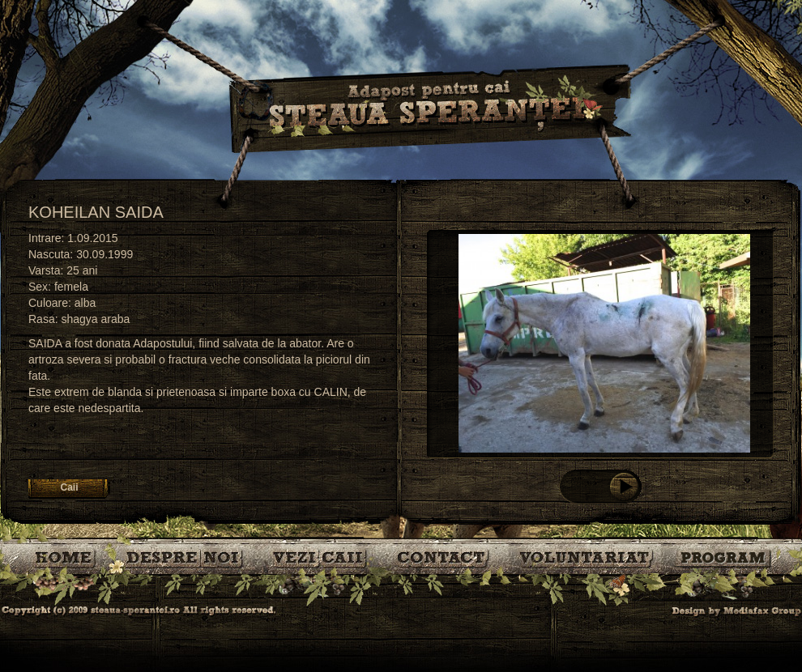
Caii (322, 557)
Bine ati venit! (67, 557)
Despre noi (186, 557)
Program (725, 557)
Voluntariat (587, 557)
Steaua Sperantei (429, 109)
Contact (444, 557)
